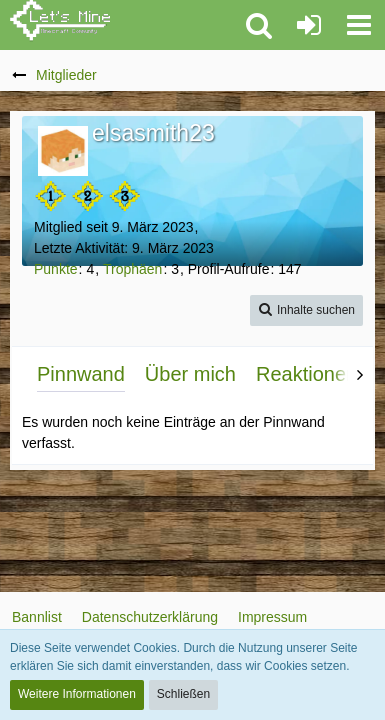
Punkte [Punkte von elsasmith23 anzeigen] (56, 269)
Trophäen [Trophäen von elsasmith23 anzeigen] (132, 269)
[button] (359, 25)
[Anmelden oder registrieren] (309, 25)
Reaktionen (306, 374)
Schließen (183, 694)
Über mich (190, 374)
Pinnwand (81, 374)
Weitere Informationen (77, 694)
